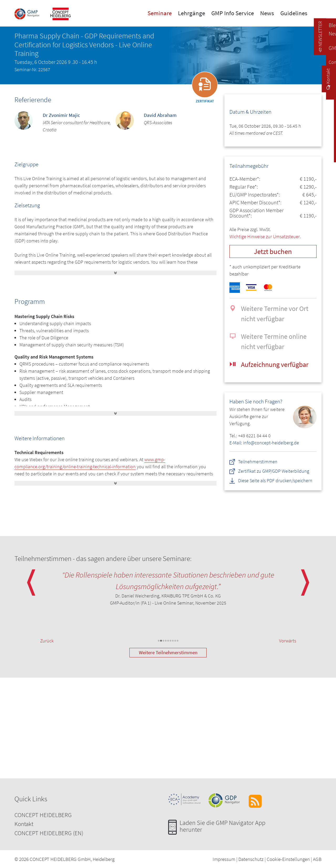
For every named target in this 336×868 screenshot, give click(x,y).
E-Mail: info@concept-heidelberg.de (264, 443)
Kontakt (24, 824)
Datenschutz (251, 859)
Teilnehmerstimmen (258, 462)
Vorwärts (288, 641)
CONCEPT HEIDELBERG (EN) (49, 833)
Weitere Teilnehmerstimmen (168, 652)
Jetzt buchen (273, 251)
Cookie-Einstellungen (288, 859)
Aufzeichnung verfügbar (275, 364)
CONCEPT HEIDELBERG (43, 815)
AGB (317, 859)
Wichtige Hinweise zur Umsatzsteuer (265, 237)
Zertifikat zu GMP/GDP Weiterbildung (274, 471)
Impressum (224, 859)
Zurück (47, 641)
